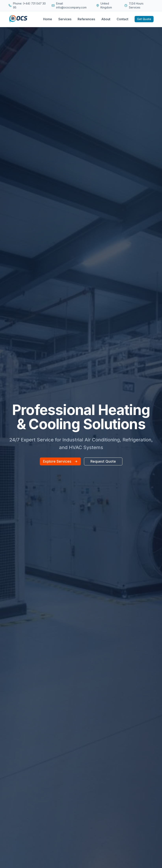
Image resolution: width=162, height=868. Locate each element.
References (86, 19)
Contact (122, 19)
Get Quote (144, 19)
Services (65, 19)
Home (48, 19)
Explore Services (60, 461)
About (106, 19)
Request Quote (103, 461)
